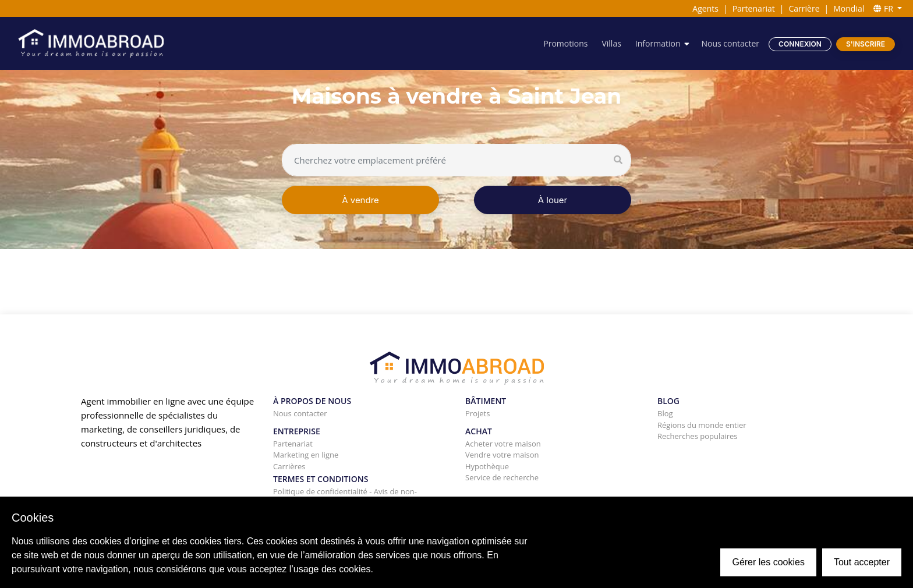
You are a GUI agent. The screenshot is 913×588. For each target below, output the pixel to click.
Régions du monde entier (702, 425)
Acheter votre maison (503, 444)
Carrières (289, 466)
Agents (705, 8)
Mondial (849, 8)
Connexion (800, 44)
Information (658, 43)
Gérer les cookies (768, 562)
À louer (553, 200)
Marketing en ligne (306, 455)
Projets (477, 413)
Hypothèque (487, 466)
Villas (611, 43)
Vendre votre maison (502, 455)
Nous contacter (730, 43)
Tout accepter (862, 562)
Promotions (565, 43)
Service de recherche (502, 477)
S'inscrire (866, 44)
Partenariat (754, 8)
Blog (665, 413)
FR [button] (884, 8)
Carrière (804, 8)
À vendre (360, 200)
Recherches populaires (698, 436)
